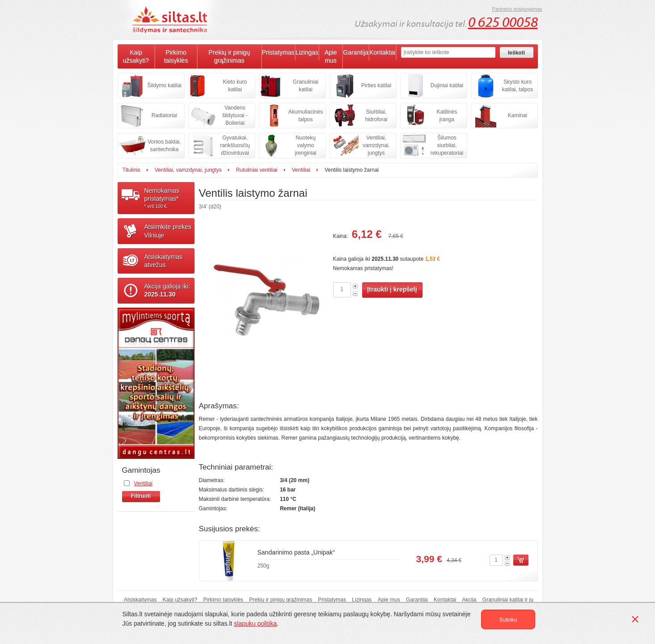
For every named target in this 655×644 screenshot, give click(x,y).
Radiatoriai (164, 115)
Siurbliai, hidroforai (376, 116)
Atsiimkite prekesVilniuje (168, 231)
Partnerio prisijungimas (517, 9)
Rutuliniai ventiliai (257, 170)
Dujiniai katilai (447, 85)
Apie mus (331, 56)
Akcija (469, 600)
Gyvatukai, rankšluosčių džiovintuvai (235, 145)
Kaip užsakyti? (136, 56)
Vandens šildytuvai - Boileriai (235, 115)
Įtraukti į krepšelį (392, 289)
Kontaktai (382, 52)
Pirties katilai (376, 85)
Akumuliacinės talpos (306, 116)
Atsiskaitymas (140, 600)
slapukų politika (255, 623)
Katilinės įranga (447, 116)
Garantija (356, 52)
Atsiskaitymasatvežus (164, 261)
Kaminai (518, 115)
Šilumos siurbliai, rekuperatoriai (447, 145)
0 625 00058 (503, 22)
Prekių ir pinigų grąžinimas (229, 56)
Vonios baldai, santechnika (164, 146)
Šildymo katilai (164, 85)
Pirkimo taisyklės (176, 56)
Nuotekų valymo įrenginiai (305, 145)
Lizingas (307, 52)
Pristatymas (278, 52)
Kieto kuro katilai (235, 86)
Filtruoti (141, 496)
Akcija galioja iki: (167, 290)
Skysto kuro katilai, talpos (518, 86)
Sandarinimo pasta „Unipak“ (296, 552)
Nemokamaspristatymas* (169, 198)
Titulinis (131, 170)
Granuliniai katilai (306, 86)
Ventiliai (301, 170)
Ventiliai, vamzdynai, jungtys (376, 145)
